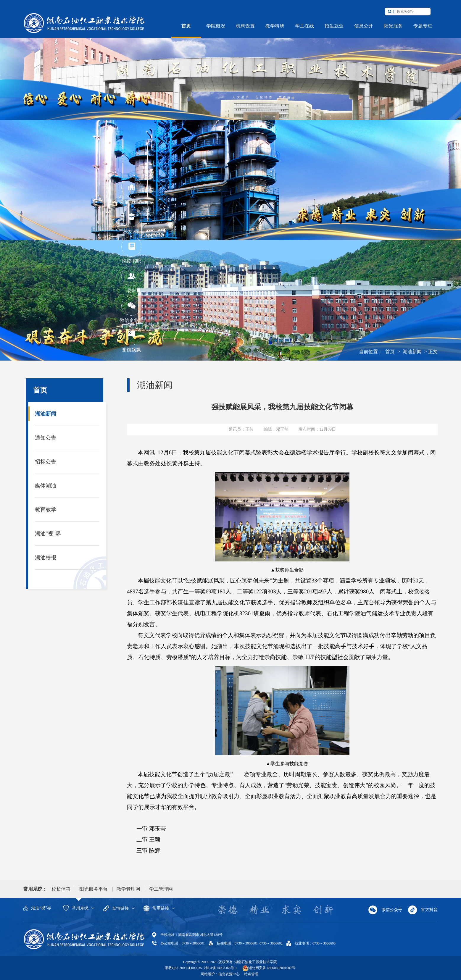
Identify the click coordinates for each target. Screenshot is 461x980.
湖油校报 (46, 558)
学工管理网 (161, 889)
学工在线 (304, 26)
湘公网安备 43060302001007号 (272, 968)
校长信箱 (61, 889)
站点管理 (251, 974)
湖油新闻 (412, 352)
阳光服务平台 (94, 889)
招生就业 (334, 26)
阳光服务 (393, 26)
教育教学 (46, 510)
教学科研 (275, 26)
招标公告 (46, 462)
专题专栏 (423, 26)
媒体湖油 (46, 486)
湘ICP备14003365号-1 (220, 968)
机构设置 (245, 26)
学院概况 (216, 26)
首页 (186, 26)
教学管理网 (128, 889)
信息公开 (364, 26)
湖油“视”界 (48, 534)
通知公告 (46, 438)
